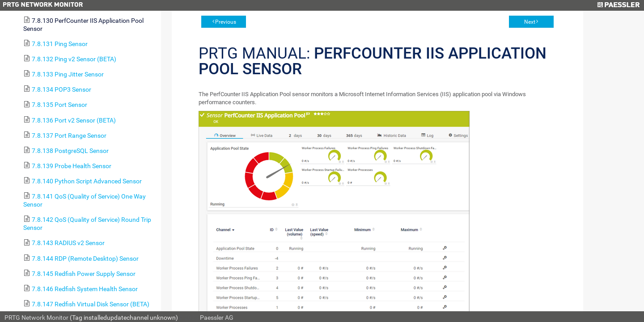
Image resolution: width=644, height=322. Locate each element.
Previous (226, 22)
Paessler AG (217, 318)
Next (530, 22)
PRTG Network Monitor (36, 318)
